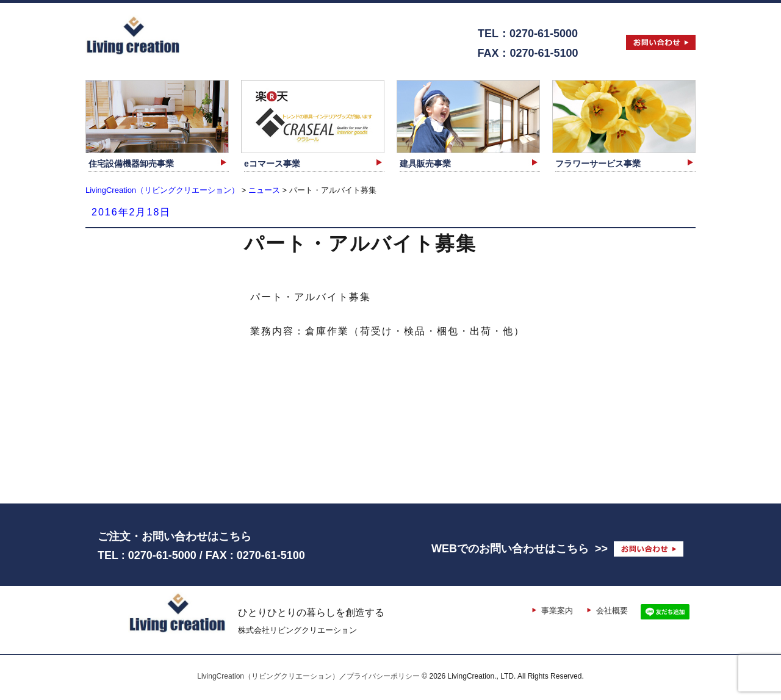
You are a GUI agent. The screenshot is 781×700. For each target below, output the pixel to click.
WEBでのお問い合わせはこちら (510, 549)
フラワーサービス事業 (598, 164)
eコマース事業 (272, 164)
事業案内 (557, 611)
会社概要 (612, 611)
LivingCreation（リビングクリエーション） (268, 676)
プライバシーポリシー (383, 676)
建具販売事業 (425, 164)
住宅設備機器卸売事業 (131, 164)
